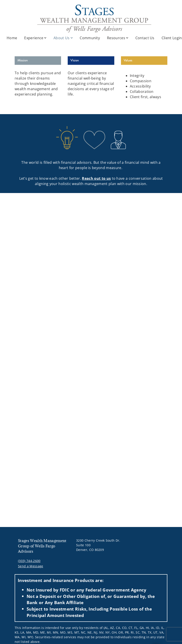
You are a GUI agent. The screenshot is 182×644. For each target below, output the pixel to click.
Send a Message (31, 566)
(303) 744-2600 (29, 561)
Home (12, 38)
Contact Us (145, 38)
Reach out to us (96, 178)
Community (90, 38)
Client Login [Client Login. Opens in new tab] (172, 38)
